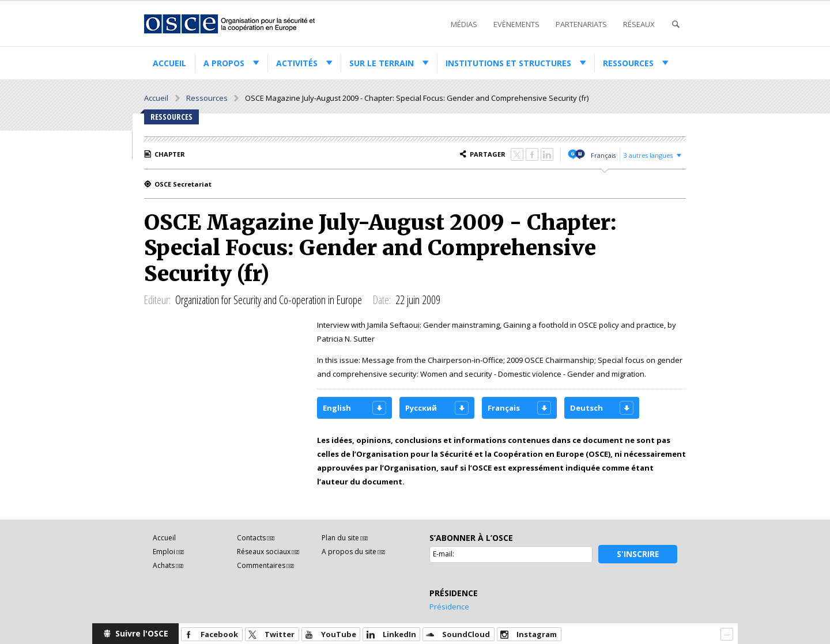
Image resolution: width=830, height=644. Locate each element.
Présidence (449, 607)
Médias (464, 24)
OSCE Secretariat (183, 184)
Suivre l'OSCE (142, 633)
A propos (224, 63)
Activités (297, 63)
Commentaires (261, 565)
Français (603, 155)
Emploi (164, 552)
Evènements (516, 24)
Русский (421, 408)
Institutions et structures (508, 63)
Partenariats (581, 24)
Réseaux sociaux (264, 552)
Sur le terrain (382, 63)
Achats (164, 565)
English (337, 408)
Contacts (251, 538)
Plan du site (340, 538)
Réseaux (639, 24)
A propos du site (349, 552)
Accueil (169, 63)
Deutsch (586, 408)
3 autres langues (648, 155)
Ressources (628, 63)
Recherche (676, 24)
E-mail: (444, 554)
